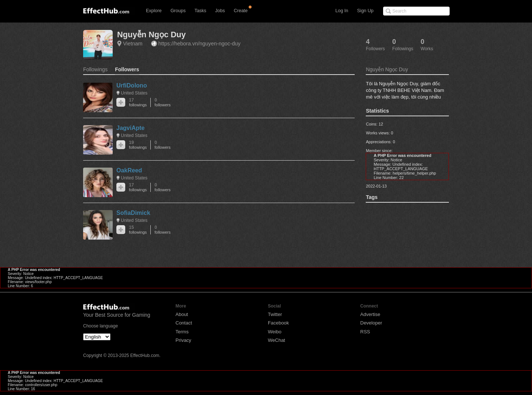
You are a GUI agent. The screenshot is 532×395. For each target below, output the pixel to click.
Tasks (200, 11)
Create (241, 11)
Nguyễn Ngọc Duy (151, 35)
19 (138, 145)
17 (138, 102)
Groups (178, 11)
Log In (342, 11)
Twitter (275, 314)
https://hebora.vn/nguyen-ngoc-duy (199, 44)
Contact (184, 323)
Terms (182, 332)
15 (138, 230)
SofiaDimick (133, 213)
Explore (154, 11)
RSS (365, 332)
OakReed (129, 170)
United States (134, 93)
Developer (371, 323)
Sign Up (365, 11)
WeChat (277, 340)
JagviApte (130, 128)
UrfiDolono (132, 85)
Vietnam (133, 44)
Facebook (278, 323)
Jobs (220, 11)
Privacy (183, 340)
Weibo (275, 332)
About (182, 314)
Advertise (370, 314)
